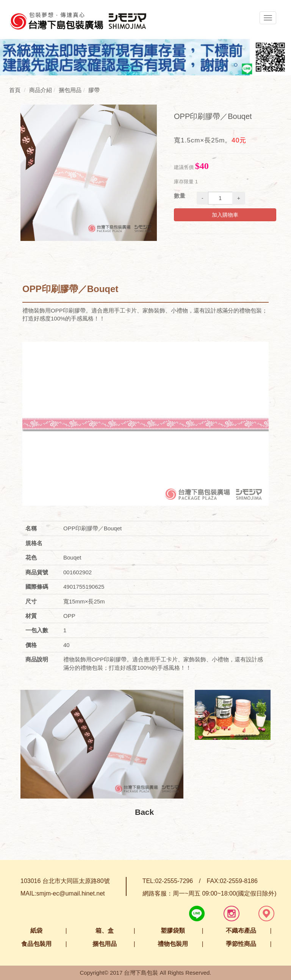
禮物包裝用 (173, 944)
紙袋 (36, 931)
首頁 (15, 90)
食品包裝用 (36, 944)
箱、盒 (105, 931)
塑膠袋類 (173, 931)
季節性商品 (241, 944)
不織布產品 (241, 931)
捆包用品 (105, 944)
